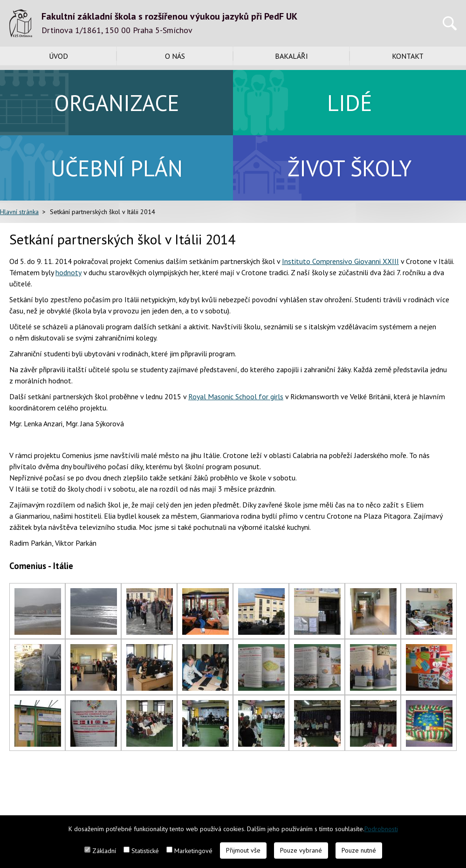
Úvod (58, 56)
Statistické (145, 851)
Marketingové (193, 851)
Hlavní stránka (19, 212)
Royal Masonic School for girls (236, 396)
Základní (104, 851)
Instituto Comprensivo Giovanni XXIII (340, 261)
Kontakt (408, 56)
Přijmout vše (243, 850)
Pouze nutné (359, 850)
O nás (175, 56)
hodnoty (69, 272)
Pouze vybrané (301, 850)
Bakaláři (291, 56)
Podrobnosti (381, 829)
